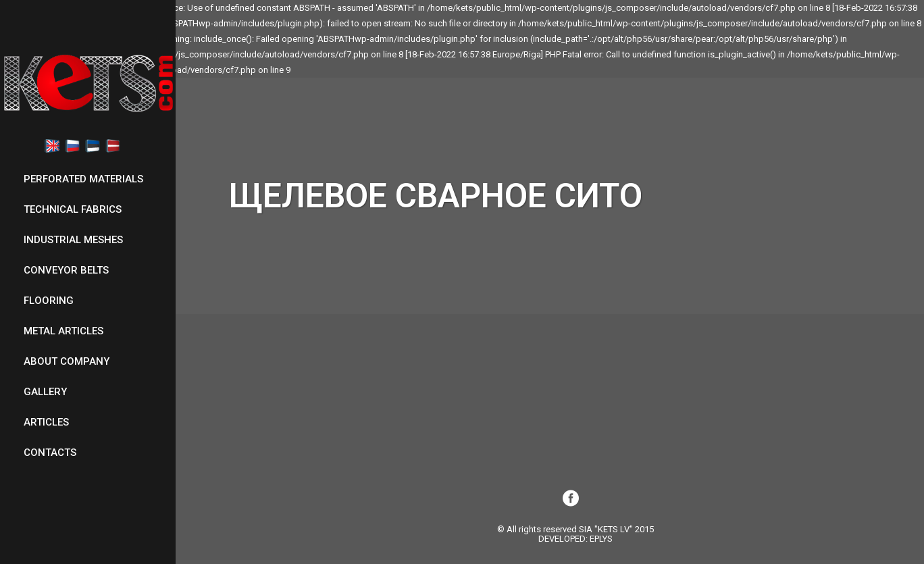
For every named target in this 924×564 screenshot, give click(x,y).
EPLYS (601, 539)
